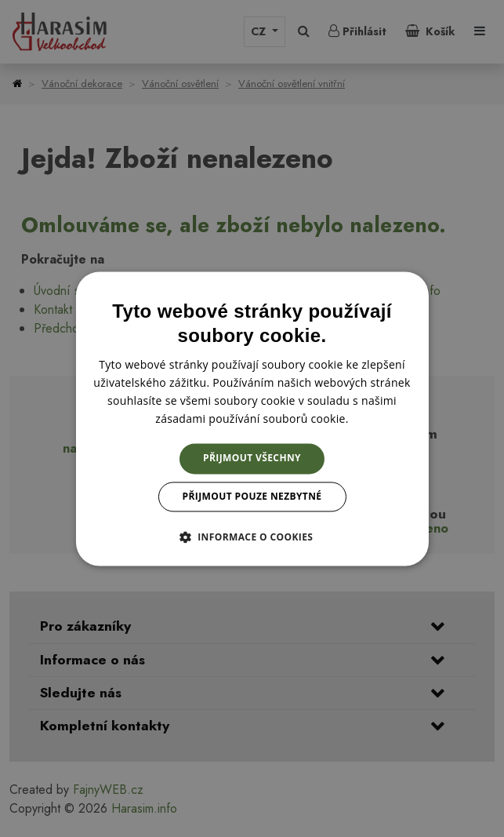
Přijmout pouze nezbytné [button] (252, 496)
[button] (252, 537)
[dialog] (252, 418)
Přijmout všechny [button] (252, 459)
